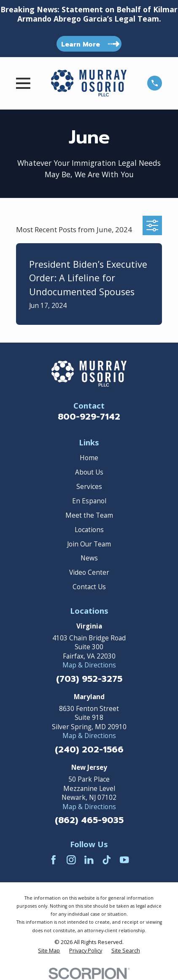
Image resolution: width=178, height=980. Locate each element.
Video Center (89, 572)
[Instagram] (71, 860)
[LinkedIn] (89, 860)
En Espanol (89, 501)
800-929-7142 (89, 417)
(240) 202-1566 (89, 750)
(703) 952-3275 (89, 679)
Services (89, 487)
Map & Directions (89, 665)
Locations (89, 530)
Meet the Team (89, 515)
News (89, 558)
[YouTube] (124, 860)
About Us (89, 472)
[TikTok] (107, 860)
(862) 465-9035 (89, 821)
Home (89, 458)
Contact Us (89, 587)
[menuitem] (49, 951)
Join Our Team (89, 544)
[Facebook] (54, 860)
